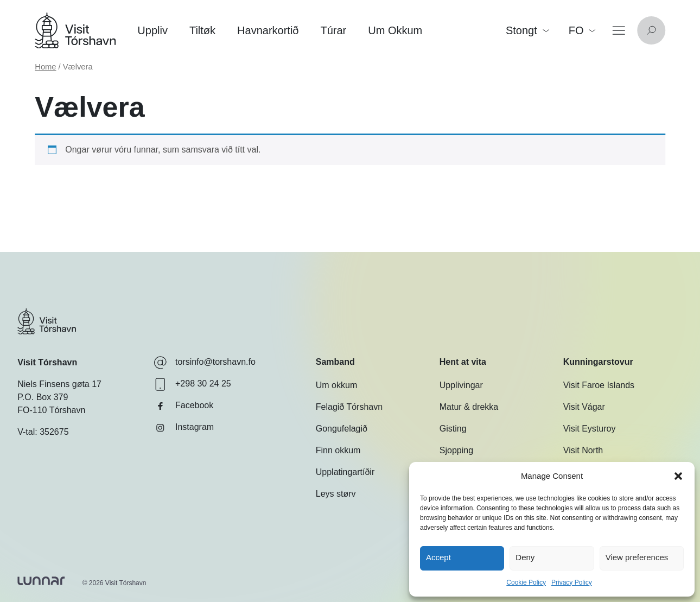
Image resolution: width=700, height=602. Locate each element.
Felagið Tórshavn (349, 407)
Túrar (333, 30)
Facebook (183, 406)
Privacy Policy (572, 582)
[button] (678, 476)
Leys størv (336, 494)
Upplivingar (461, 385)
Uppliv (152, 30)
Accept (438, 557)
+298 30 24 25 (192, 384)
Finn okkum (338, 450)
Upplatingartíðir (345, 472)
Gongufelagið (342, 429)
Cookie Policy (526, 582)
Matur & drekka (469, 407)
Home (45, 67)
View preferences (637, 557)
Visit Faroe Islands (599, 385)
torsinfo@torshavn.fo (205, 363)
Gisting (453, 429)
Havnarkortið (268, 30)
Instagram (184, 428)
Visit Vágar (584, 407)
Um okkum (336, 385)
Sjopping (456, 450)
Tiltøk (202, 30)
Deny (525, 557)
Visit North (583, 450)
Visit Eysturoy (590, 429)
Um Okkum (395, 30)
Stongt (527, 30)
